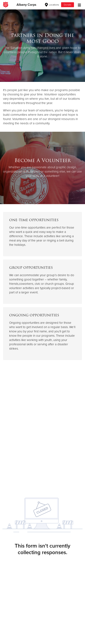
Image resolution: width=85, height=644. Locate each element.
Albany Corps (26, 5)
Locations (52, 5)
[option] (42, 46)
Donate (68, 5)
